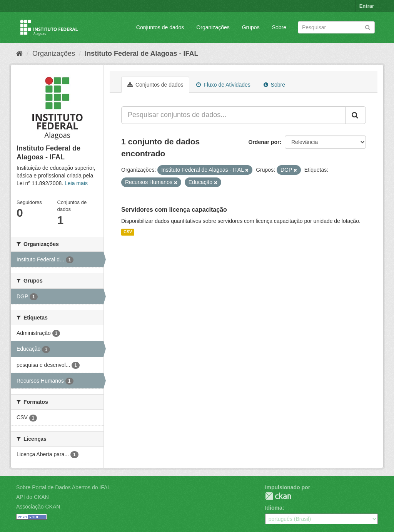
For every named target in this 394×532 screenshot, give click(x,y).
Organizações (213, 27)
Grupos (251, 27)
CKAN (278, 496)
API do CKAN (33, 497)
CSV (128, 232)
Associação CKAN (38, 507)
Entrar (367, 6)
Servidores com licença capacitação (174, 210)
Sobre (279, 27)
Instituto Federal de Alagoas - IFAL (141, 54)
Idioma (274, 508)
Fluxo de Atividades (223, 85)
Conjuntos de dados (160, 27)
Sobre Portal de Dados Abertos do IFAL (63, 487)
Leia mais (76, 183)
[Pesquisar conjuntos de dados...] (233, 115)
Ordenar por (264, 142)
